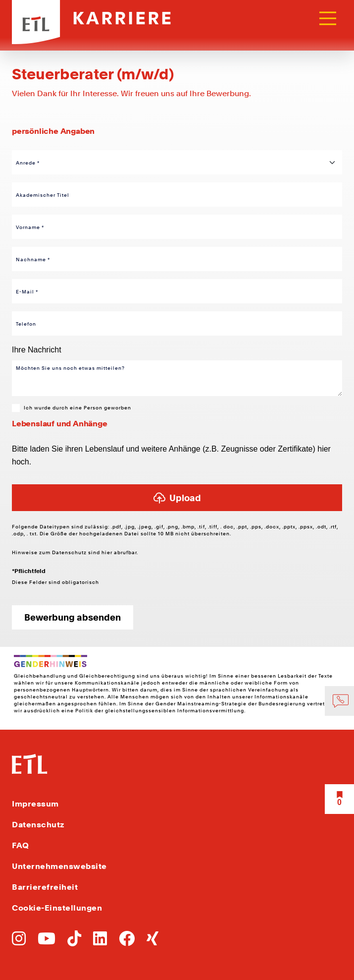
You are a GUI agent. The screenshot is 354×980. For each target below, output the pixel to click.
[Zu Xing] (152, 942)
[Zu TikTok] (74, 942)
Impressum (35, 804)
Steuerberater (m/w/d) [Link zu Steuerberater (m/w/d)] (93, 74)
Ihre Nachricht (37, 350)
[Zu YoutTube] (47, 942)
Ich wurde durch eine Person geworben (77, 407)
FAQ (21, 845)
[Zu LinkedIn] (100, 942)
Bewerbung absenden (73, 617)
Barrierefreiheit (45, 887)
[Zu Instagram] (19, 942)
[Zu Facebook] (127, 942)
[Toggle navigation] (328, 18)
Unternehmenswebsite (59, 866)
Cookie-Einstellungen (57, 908)
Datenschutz (70, 552)
